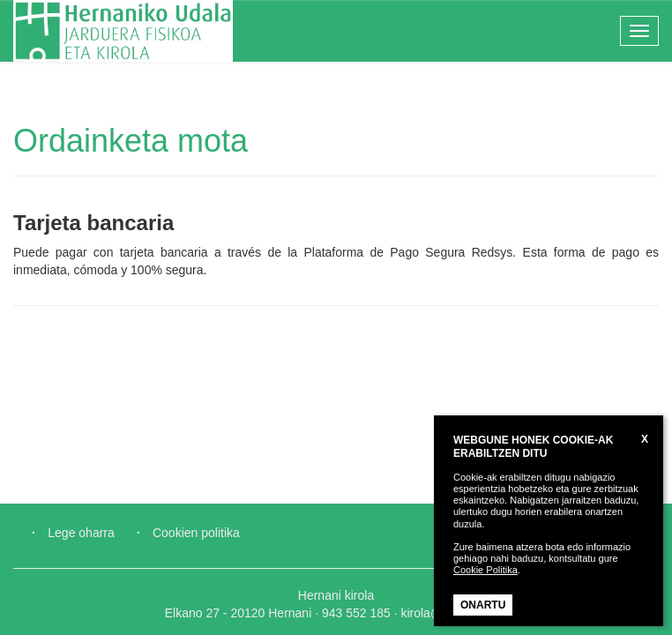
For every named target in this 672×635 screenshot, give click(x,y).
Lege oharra (81, 533)
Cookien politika (196, 533)
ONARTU (483, 605)
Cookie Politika (485, 570)
